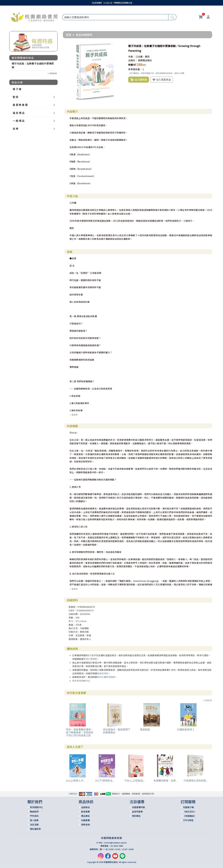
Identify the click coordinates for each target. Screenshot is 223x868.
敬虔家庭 (145, 729)
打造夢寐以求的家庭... (196, 780)
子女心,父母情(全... (135, 780)
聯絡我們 (34, 812)
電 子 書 (17, 89)
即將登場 (85, 825)
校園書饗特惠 (138, 807)
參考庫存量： (135, 69)
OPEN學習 (188, 820)
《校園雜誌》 (190, 816)
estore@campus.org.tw (115, 843)
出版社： (133, 60)
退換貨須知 (103, 673)
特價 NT (132, 65)
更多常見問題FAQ (81, 681)
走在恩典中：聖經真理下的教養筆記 (117, 731)
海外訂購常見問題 (106, 677)
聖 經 (15, 97)
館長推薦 (85, 812)
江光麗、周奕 (143, 57)
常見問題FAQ (36, 807)
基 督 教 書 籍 (20, 105)
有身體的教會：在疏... (166, 780)
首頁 (69, 35)
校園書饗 (85, 820)
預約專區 (136, 816)
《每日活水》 (190, 812)
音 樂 (15, 129)
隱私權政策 (35, 829)
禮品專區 (85, 816)
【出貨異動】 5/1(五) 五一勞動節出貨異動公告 (112, 3)
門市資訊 (34, 816)
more (207, 700)
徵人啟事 (34, 820)
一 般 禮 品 (19, 121)
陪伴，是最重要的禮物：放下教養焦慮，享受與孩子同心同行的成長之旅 (80, 732)
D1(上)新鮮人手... (76, 780)
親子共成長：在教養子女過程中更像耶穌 (33, 65)
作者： (132, 57)
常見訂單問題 (90, 659)
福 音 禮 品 (19, 113)
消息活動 (34, 825)
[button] (121, 46)
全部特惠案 (137, 812)
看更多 (74, 415)
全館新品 (85, 807)
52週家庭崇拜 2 (185, 729)
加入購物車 (139, 80)
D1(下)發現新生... (105, 780)
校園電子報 (188, 807)
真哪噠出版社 (145, 60)
